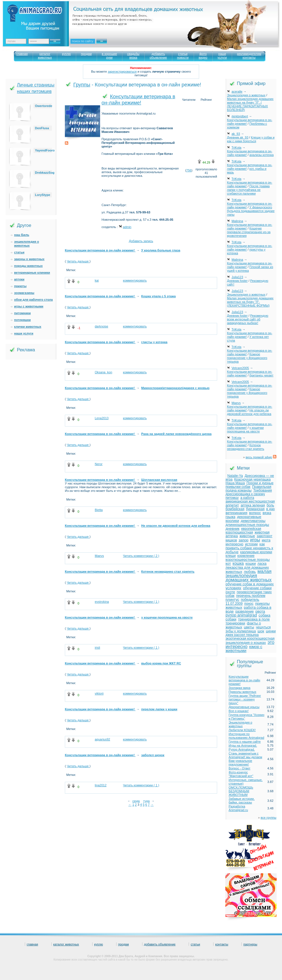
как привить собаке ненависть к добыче (249, 548)
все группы (268, 818)
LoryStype (43, 195)
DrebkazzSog (45, 173)
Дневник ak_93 (238, 137)
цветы (249, 627)
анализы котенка (261, 155)
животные (247, 536)
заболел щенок (153, 755)
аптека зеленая (253, 505)
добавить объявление (160, 944)
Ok (57, 40)
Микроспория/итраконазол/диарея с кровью (175, 388)
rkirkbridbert (240, 116)
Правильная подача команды (248, 489)
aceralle (237, 91)
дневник (233, 529)
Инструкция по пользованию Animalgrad (246, 736)
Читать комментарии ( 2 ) (141, 556)
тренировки (235, 623)
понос (249, 604)
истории (251, 544)
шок (261, 631)
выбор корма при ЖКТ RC (161, 663)
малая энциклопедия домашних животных (249, 576)
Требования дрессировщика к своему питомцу (249, 494)
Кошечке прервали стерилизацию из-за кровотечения (249, 232)
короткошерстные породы (248, 560)
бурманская (255, 509)
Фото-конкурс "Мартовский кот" (241, 774)
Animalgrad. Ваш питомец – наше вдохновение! (39, 17)
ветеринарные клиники (32, 273)
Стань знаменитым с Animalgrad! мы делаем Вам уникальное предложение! (245, 759)
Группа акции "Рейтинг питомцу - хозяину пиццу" (245, 699)
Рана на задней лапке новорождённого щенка (176, 434)
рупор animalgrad (241, 615)
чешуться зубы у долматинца (248, 629)
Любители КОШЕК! (242, 730)
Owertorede (44, 106)
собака (264, 615)
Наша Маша (235, 483)
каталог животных (66, 944)
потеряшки (22, 320)
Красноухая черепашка (253, 479)
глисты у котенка (154, 342)
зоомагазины (24, 293)
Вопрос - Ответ (240, 768)
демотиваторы (253, 521)
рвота (260, 611)
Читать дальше (78, 261)
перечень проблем (251, 596)
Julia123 (237, 277)
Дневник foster (237, 281)
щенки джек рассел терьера (251, 633)
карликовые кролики (256, 552)
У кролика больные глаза (161, 250)
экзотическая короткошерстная (250, 639)
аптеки (19, 279)
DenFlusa (42, 128)
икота (266, 540)
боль (270, 505)
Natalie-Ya (235, 476)
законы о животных (29, 259)
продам (124, 944)
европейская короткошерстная (243, 531)
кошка (238, 563)
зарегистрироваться (122, 72)
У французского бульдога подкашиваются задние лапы (251, 211)
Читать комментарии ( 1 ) (141, 602)
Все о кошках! (239, 711)
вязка (267, 513)
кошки (251, 563)
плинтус (232, 600)
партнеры (250, 944)
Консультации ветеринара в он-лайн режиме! (100, 250)
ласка (262, 564)
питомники (22, 313)
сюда (136, 801)
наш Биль (22, 235)
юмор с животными (244, 649)
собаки (231, 619)
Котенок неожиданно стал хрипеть (168, 572)
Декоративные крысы (244, 707)
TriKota (236, 148)
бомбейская (235, 509)
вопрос (255, 513)
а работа (247, 498)
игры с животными (29, 306)
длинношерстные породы (247, 525)
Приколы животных (243, 692)
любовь (250, 572)
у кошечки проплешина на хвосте (167, 617)
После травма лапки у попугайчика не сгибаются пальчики (248, 190)
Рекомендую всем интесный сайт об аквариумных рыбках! (248, 319)
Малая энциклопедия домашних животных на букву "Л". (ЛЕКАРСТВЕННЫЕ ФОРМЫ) (250, 302)
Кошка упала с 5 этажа (158, 296)
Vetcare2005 (240, 368)
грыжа (230, 517)
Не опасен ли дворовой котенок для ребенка (176, 526)
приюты (20, 286)
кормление (246, 556)
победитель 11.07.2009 (242, 602)
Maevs (236, 403)
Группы (82, 85)
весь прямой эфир (259, 457)
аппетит (232, 505)
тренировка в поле (254, 619)
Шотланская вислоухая (159, 480)
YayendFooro (45, 150)
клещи (231, 556)
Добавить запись (141, 241)
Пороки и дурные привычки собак (250, 485)
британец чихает (261, 375)
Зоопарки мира (240, 688)
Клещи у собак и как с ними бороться (251, 139)
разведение (245, 611)
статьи (19, 252)
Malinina (237, 221)
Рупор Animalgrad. (242, 749)
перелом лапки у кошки (159, 709)
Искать (108, 45)
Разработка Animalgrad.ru (238, 808)
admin (127, 227)
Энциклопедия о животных (246, 95)
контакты (222, 944)
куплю (99, 944)
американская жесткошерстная (250, 501)
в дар (270, 509)
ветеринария (236, 513)
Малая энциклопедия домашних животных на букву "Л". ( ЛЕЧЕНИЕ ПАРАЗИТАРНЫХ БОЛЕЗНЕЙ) (250, 104)
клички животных (28, 327)
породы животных (28, 266)
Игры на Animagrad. (243, 745)
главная (32, 944)
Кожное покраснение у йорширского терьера (247, 358)
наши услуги (24, 333)
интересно (234, 544)
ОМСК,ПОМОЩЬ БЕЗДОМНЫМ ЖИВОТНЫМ (241, 791)
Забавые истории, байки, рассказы (242, 801)
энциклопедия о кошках (246, 643)
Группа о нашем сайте (245, 742)
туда (146, 801)
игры (255, 540)
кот (228, 563)
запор (244, 540)
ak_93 (236, 134)
